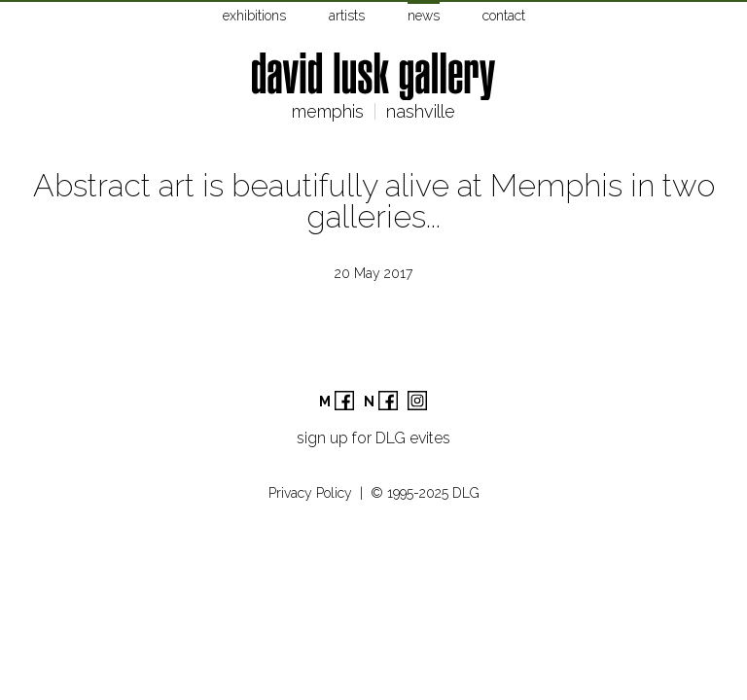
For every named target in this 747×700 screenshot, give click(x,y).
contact (504, 16)
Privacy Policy (310, 493)
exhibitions (254, 16)
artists (347, 16)
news (424, 16)
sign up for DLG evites (373, 438)
